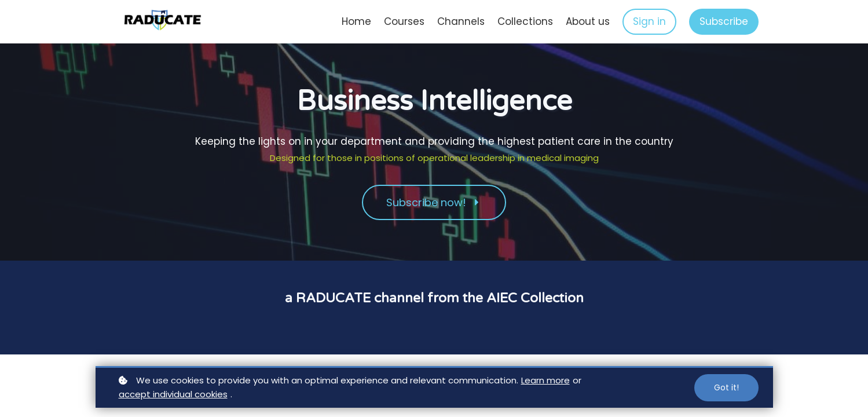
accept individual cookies (173, 394)
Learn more (545, 380)
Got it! (726, 387)
